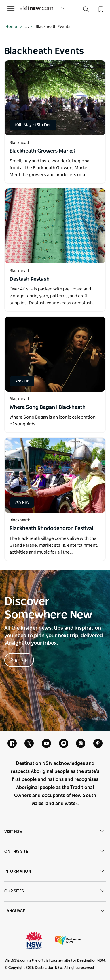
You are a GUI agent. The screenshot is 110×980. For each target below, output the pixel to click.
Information (55, 872)
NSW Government (39, 940)
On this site (55, 852)
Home (14, 27)
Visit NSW (55, 832)
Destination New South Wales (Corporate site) (68, 940)
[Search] (86, 10)
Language (55, 911)
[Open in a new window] (55, 98)
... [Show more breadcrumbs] (29, 27)
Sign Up (19, 660)
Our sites (55, 892)
